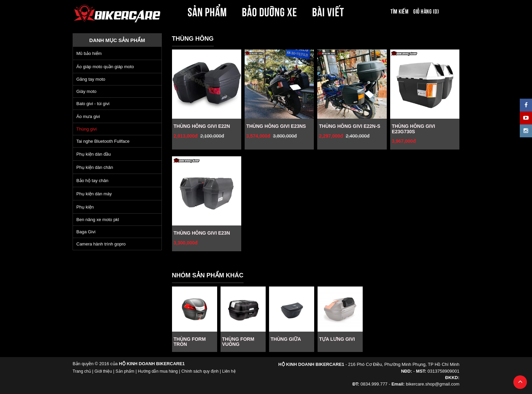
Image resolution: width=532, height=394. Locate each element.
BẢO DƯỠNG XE (270, 11)
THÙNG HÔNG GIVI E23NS (276, 126)
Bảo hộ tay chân (92, 181)
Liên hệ (229, 371)
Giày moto (86, 91)
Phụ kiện (85, 207)
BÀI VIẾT (328, 11)
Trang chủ (82, 371)
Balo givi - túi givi (93, 104)
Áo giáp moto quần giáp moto (105, 67)
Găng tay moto (91, 79)
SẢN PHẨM (207, 11)
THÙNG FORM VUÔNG (238, 342)
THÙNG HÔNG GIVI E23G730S (414, 129)
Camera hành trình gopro (101, 244)
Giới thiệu (103, 371)
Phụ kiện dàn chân (95, 167)
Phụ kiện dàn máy (94, 194)
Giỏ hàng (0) (426, 11)
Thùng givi (87, 129)
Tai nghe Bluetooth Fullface (103, 141)
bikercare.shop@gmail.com (433, 384)
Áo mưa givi (88, 116)
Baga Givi (86, 232)
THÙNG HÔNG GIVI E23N (202, 233)
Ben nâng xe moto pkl (98, 220)
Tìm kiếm (400, 11)
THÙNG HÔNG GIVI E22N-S (349, 126)
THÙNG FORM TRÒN (190, 342)
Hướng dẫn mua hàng (158, 371)
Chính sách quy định (200, 371)
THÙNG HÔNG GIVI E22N (202, 126)
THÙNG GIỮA (286, 339)
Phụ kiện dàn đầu (94, 154)
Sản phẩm (125, 371)
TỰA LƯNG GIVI (337, 339)
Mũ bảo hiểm (89, 53)
